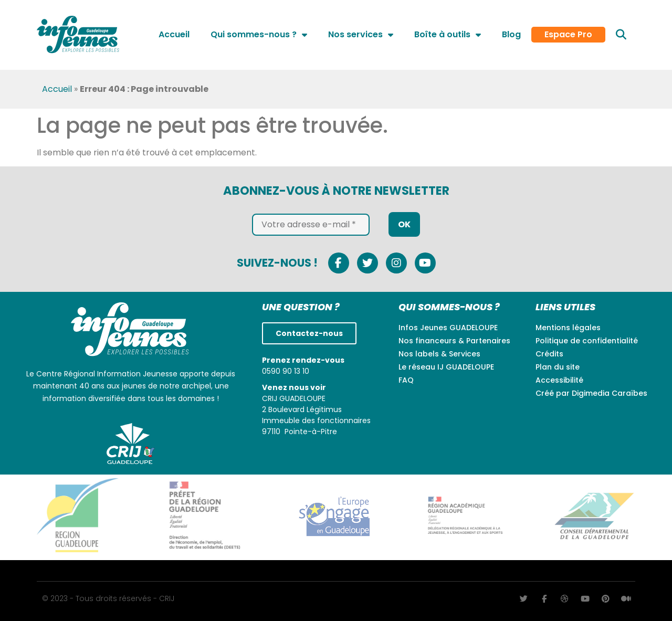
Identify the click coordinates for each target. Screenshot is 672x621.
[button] (621, 35)
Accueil (174, 34)
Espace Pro (568, 35)
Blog (511, 34)
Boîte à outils (448, 35)
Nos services (361, 35)
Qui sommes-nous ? (259, 35)
